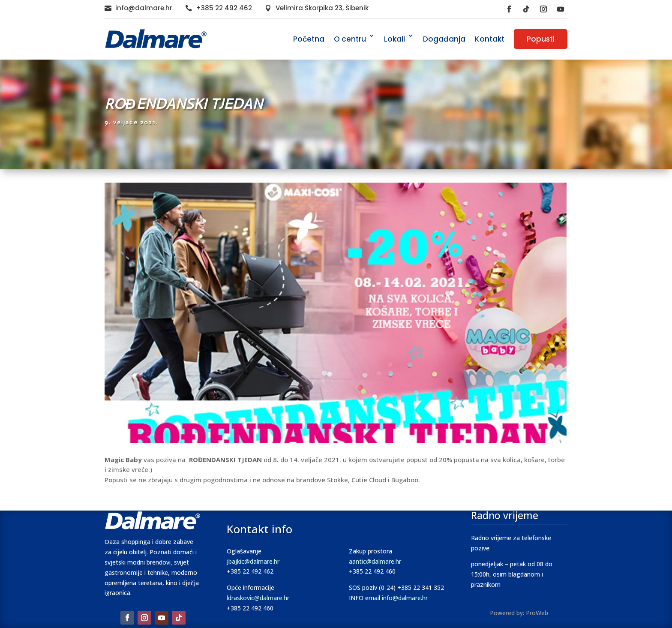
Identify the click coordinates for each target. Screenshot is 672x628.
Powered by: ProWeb (519, 613)
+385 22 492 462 (224, 8)
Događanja (444, 39)
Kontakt (490, 39)
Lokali (394, 39)
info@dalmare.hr (144, 8)
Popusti (541, 39)
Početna (309, 39)
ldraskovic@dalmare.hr (258, 598)
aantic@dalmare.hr (375, 561)
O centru (350, 39)
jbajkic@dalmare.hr (253, 561)
